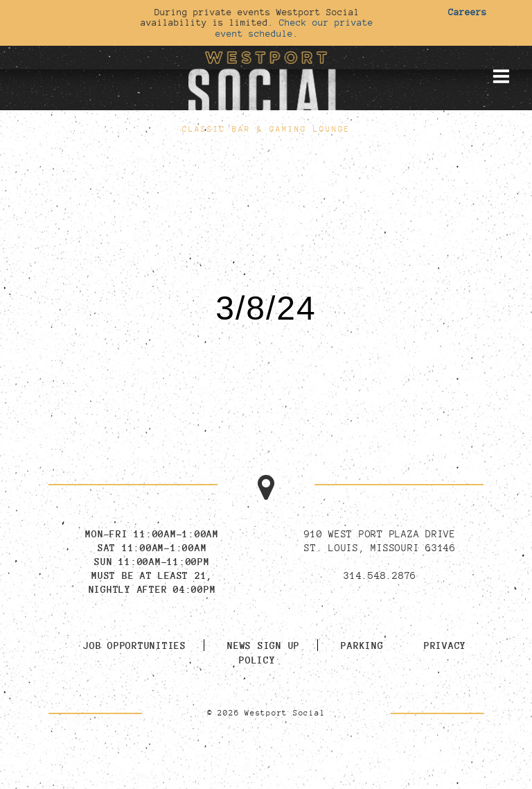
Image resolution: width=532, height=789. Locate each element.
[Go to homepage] (266, 83)
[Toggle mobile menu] (501, 76)
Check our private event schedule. (294, 27)
